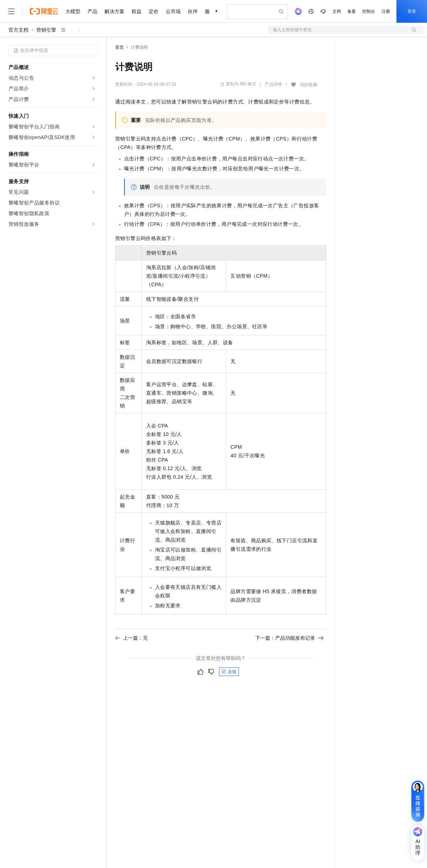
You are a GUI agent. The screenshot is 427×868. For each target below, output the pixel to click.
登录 (412, 11)
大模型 (73, 11)
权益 (137, 11)
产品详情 (273, 84)
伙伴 (193, 11)
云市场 (173, 11)
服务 (210, 11)
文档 (337, 11)
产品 (92, 11)
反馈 (229, 672)
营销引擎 (46, 30)
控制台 (369, 11)
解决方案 (114, 11)
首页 (119, 47)
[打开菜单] (11, 11)
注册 (386, 11)
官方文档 (18, 30)
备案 (352, 11)
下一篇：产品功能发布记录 (289, 638)
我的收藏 (309, 85)
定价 (154, 11)
